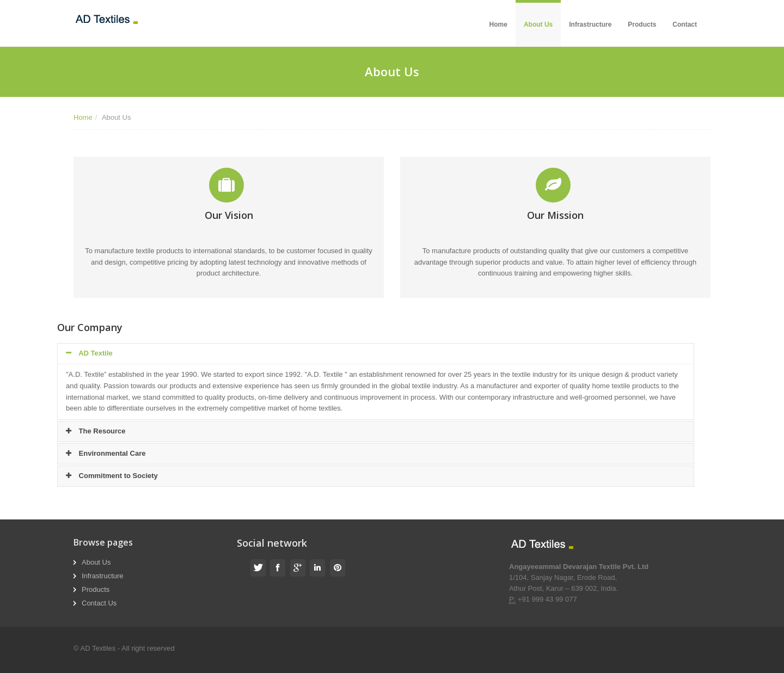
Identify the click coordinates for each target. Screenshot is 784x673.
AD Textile (89, 353)
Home (498, 25)
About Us (538, 25)
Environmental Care (106, 453)
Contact (685, 25)
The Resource (96, 431)
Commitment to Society (112, 476)
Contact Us (99, 603)
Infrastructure (590, 25)
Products (642, 25)
